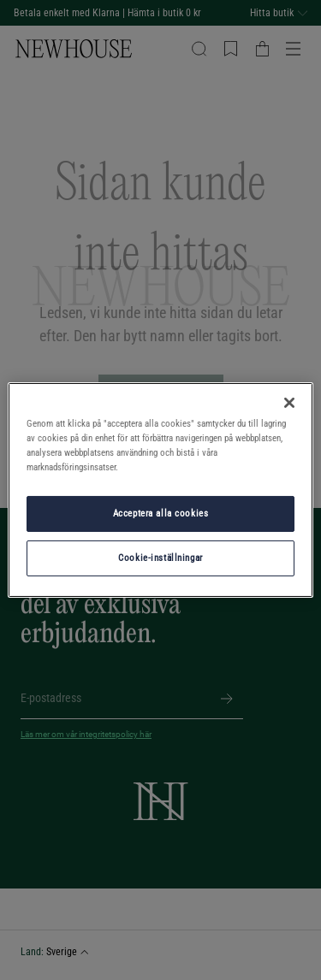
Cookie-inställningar (160, 558)
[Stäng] (289, 403)
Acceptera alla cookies (161, 513)
